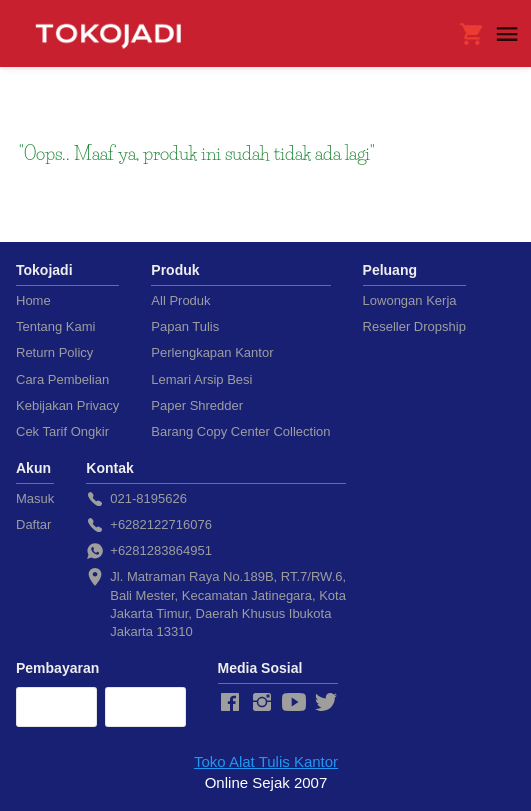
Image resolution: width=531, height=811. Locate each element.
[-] (230, 703)
